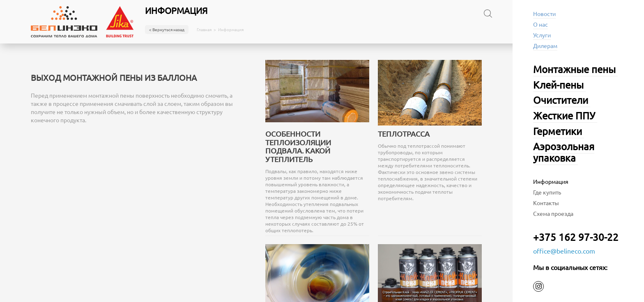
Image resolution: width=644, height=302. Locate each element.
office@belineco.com (564, 251)
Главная (204, 30)
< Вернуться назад (167, 29)
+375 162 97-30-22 (576, 237)
